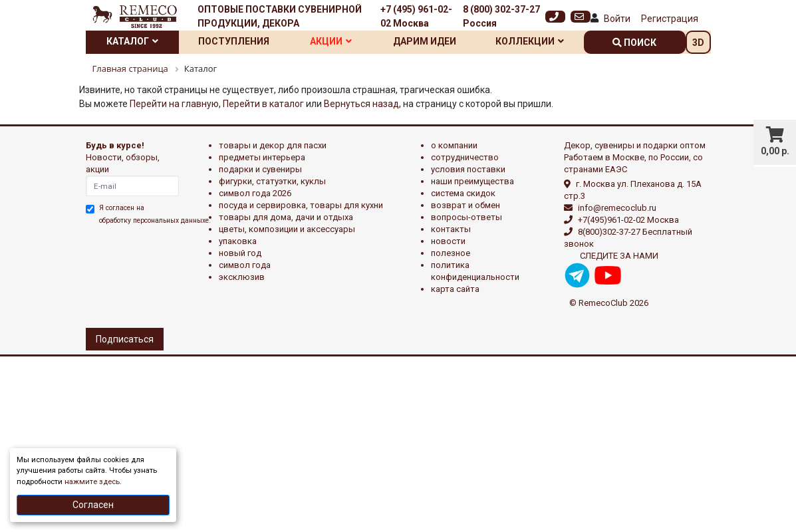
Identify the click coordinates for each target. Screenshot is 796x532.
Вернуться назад (361, 104)
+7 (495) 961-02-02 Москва (416, 16)
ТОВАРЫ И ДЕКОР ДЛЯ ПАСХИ (273, 145)
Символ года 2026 (255, 193)
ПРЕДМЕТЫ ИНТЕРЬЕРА (262, 157)
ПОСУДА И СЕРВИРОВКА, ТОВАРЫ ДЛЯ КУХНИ (301, 205)
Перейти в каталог (263, 104)
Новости (448, 241)
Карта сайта (455, 289)
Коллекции (530, 41)
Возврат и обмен (465, 205)
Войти (617, 19)
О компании (454, 145)
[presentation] (144, 275)
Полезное (451, 253)
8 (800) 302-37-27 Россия (501, 16)
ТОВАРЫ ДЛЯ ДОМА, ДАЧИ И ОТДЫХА (286, 217)
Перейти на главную (174, 104)
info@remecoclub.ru (617, 208)
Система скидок (463, 193)
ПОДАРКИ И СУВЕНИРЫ (260, 169)
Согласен (93, 505)
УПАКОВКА (238, 241)
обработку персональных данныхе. (155, 220)
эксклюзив (242, 277)
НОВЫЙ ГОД (240, 253)
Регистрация (670, 19)
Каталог (132, 41)
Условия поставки (468, 169)
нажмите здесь (92, 482)
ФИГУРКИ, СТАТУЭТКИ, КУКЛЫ (272, 181)
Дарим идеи (425, 41)
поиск (634, 43)
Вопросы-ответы (466, 217)
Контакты (451, 229)
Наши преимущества (472, 181)
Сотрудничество (465, 157)
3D (698, 43)
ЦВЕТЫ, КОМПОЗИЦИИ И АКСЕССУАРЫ (287, 229)
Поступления (234, 41)
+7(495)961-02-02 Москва (628, 220)
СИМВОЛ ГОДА (245, 265)
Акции (331, 41)
